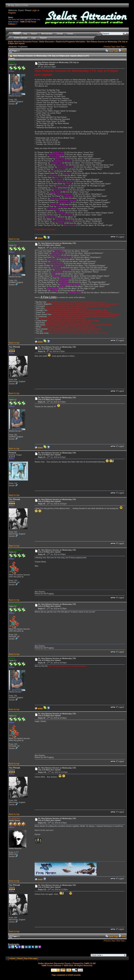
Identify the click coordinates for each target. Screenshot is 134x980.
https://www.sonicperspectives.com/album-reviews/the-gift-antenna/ (71, 331)
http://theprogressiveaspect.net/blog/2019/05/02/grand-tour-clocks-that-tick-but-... (79, 312)
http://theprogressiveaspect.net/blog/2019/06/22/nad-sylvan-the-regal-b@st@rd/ (79, 325)
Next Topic (121, 47)
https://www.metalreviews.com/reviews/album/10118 (66, 308)
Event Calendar (21, 38)
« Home (12, 958)
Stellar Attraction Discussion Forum (23, 42)
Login (34, 10)
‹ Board (19, 958)
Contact (70, 34)
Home (17, 34)
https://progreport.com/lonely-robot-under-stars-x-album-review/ (73, 321)
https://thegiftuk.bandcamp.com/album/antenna (68, 666)
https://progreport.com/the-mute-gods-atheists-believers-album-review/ (78, 333)
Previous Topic (110, 47)
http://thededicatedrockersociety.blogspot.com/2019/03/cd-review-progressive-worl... (86, 314)
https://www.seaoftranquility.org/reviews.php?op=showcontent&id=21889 (77, 310)
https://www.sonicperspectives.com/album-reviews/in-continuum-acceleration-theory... (82, 316)
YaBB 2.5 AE (90, 963)
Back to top (14, 239)
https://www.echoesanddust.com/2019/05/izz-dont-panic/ (62, 319)
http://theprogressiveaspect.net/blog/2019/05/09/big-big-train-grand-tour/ (76, 302)
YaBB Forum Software (51, 965)
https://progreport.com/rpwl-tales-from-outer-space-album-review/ (68, 327)
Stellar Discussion (47, 42)
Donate (60, 34)
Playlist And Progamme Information (71, 42)
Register (12, 13)
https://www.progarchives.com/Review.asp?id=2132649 (68, 323)
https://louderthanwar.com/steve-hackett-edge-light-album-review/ (75, 329)
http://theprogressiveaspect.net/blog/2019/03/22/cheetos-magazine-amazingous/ (85, 304)
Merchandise (47, 34)
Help (25, 34)
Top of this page (30, 958)
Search (34, 34)
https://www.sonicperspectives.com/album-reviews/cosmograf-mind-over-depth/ (78, 306)
